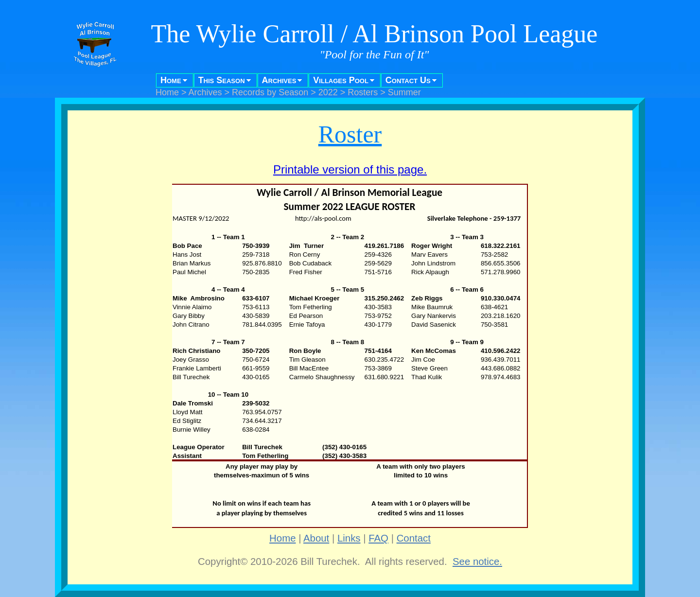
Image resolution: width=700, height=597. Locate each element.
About (316, 538)
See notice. (477, 562)
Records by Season (270, 92)
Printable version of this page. (350, 169)
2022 (328, 92)
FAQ (378, 538)
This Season (222, 80)
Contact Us (408, 80)
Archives (279, 80)
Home (171, 80)
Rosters (363, 92)
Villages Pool (341, 80)
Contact (414, 538)
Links (349, 538)
